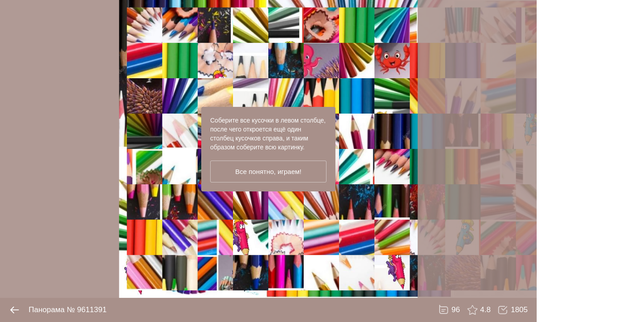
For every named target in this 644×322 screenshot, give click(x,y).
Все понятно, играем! (268, 172)
